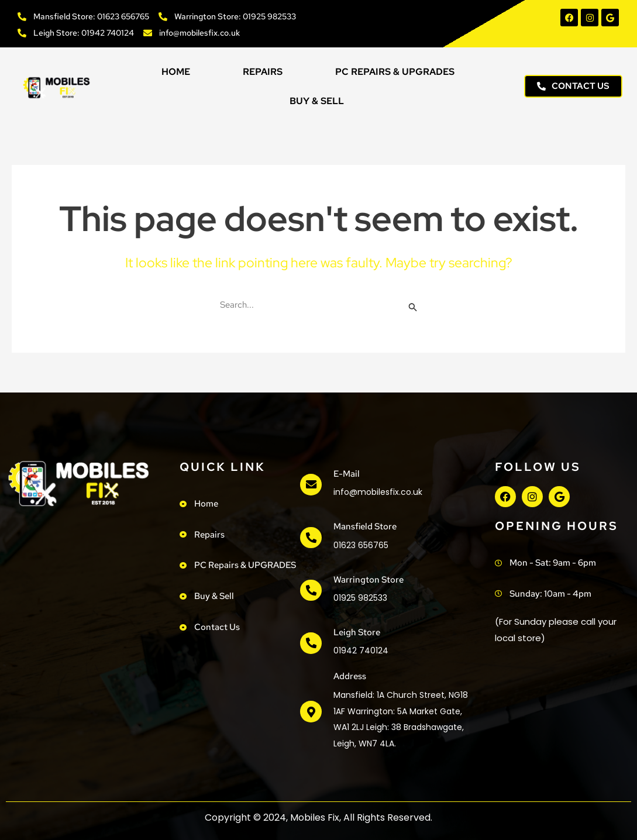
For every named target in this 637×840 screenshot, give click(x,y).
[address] (311, 712)
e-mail (346, 474)
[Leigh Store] (311, 643)
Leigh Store (356, 632)
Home (176, 72)
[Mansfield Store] (311, 538)
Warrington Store (368, 580)
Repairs (263, 72)
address (349, 676)
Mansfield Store (364, 526)
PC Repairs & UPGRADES (395, 72)
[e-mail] (311, 485)
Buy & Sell (317, 101)
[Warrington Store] (311, 590)
